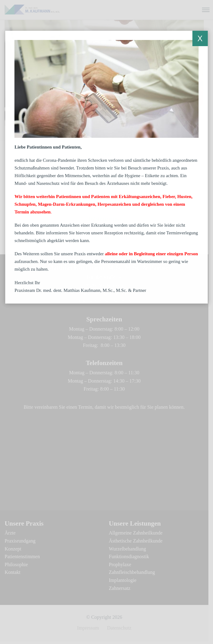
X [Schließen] (200, 38)
